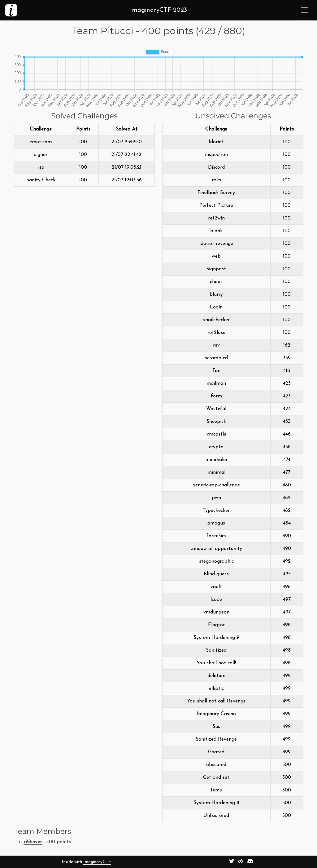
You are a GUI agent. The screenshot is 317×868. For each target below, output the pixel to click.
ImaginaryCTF (97, 862)
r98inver (33, 842)
